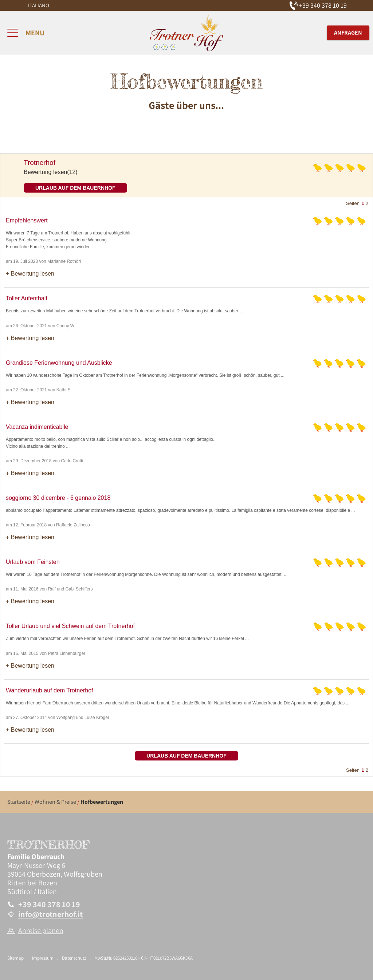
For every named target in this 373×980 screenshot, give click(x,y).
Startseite (19, 802)
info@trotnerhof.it (50, 914)
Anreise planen (41, 930)
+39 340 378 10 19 (49, 904)
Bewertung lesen (33, 274)
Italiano (39, 5)
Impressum (43, 958)
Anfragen (348, 33)
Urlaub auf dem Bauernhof (75, 188)
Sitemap (15, 958)
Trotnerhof (40, 163)
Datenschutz (74, 958)
